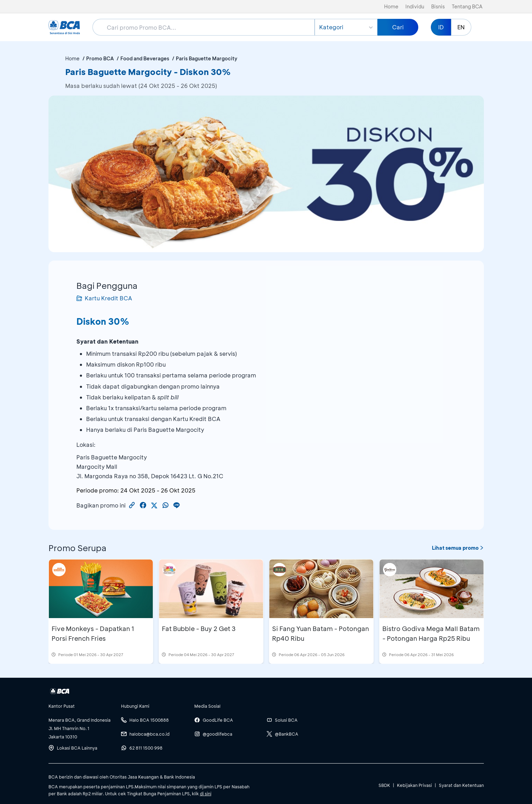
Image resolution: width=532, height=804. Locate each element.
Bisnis (438, 6)
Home (391, 6)
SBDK (384, 785)
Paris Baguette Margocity (207, 58)
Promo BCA (100, 58)
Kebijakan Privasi (414, 785)
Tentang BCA (467, 6)
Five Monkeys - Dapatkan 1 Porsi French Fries (93, 633)
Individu (415, 6)
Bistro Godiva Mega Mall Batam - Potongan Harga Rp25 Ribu (431, 633)
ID (441, 27)
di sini (206, 794)
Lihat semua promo (458, 548)
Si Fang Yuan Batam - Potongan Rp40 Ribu (321, 633)
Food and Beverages (145, 58)
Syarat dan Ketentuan (461, 785)
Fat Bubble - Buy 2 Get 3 (199, 629)
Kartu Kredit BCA (104, 298)
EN (461, 27)
